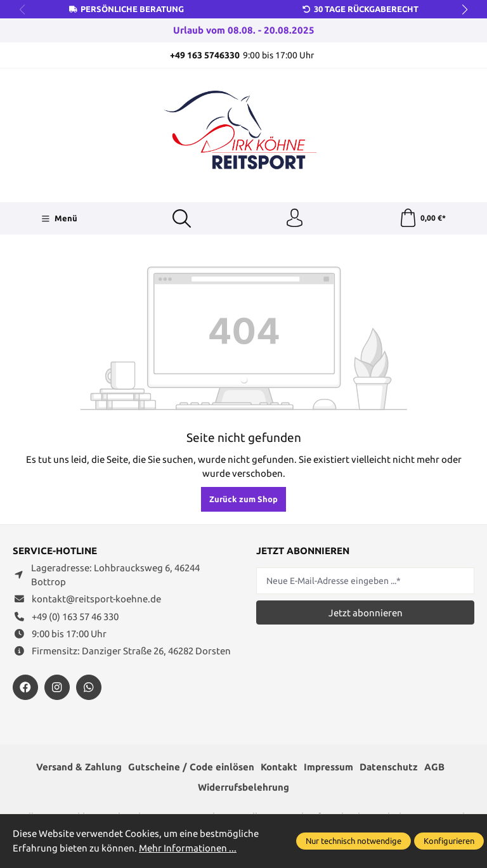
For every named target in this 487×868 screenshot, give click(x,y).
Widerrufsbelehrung (243, 788)
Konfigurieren (449, 841)
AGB (434, 768)
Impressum (328, 768)
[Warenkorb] (423, 219)
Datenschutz (389, 768)
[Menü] (59, 219)
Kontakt (279, 768)
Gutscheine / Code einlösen (191, 768)
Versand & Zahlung (79, 768)
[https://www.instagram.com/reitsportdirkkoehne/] (57, 688)
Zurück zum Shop (243, 500)
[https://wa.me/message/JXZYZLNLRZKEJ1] (89, 688)
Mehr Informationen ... (188, 848)
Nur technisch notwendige (354, 841)
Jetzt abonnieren (366, 613)
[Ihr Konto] (295, 219)
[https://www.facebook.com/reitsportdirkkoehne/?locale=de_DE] (25, 688)
